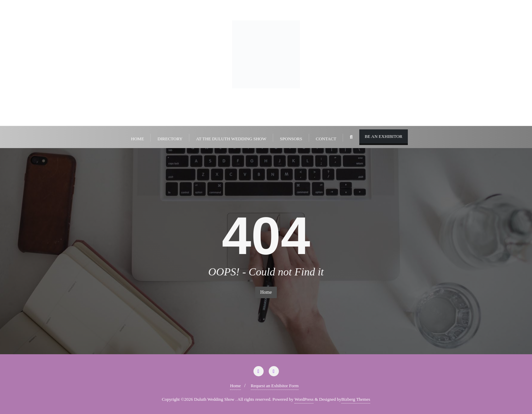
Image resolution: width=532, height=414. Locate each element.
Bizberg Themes (356, 399)
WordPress (304, 399)
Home (266, 292)
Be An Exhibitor (384, 136)
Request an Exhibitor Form (275, 386)
